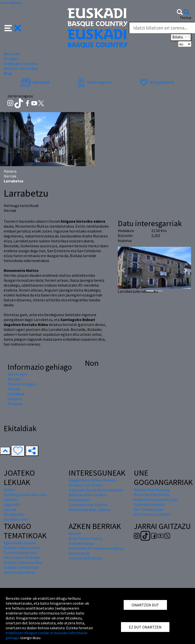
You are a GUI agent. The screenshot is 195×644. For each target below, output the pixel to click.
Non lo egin (17, 374)
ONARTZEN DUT (145, 605)
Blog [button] (8, 73)
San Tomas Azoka (149, 509)
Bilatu (181, 37)
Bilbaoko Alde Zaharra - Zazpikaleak (88, 497)
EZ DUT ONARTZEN (145, 627)
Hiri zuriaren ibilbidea (22, 557)
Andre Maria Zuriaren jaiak (156, 499)
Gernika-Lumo (16, 519)
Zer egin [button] (11, 59)
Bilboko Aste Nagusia (152, 490)
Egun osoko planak (20, 543)
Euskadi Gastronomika (23, 562)
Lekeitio (11, 499)
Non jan (14, 379)
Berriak (75, 533)
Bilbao (9, 490)
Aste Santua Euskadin (152, 514)
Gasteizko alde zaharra (88, 505)
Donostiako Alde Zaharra (90, 510)
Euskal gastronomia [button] (21, 63)
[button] (13, 28)
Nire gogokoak (157, 82)
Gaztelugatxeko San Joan (25, 495)
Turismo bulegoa (22, 384)
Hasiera (10, 171)
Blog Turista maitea (85, 538)
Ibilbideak (16, 394)
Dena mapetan (94, 82)
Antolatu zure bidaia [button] (21, 68)
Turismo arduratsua (85, 558)
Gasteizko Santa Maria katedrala (96, 490)
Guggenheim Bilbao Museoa (92, 480)
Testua (186, 17)
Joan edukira (11, 2)
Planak (14, 389)
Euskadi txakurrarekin (22, 548)
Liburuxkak (35, 82)
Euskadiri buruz (81, 543)
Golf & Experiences (19, 572)
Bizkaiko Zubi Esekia (86, 485)
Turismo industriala (20, 553)
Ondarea (15, 399)
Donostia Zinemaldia (151, 495)
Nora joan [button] (12, 54)
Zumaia (10, 509)
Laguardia (12, 504)
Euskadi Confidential (21, 567)
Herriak (10, 176)
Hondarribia (14, 514)
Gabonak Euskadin (149, 504)
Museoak (15, 404)
